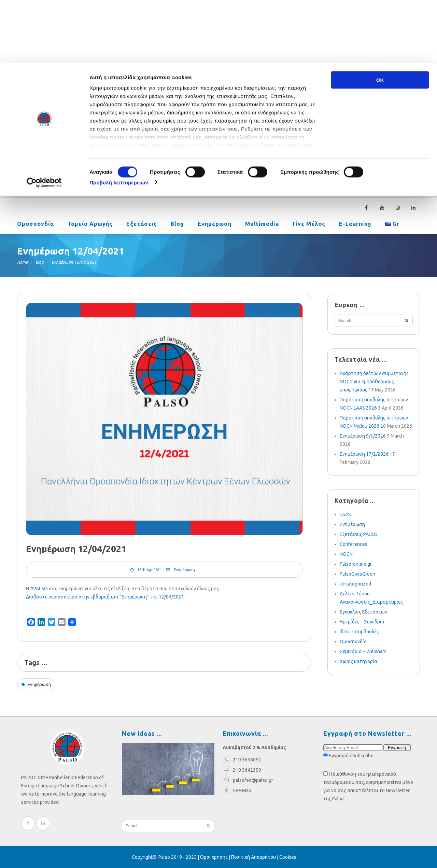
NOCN (346, 554)
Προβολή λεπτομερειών (119, 119)
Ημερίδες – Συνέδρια (362, 622)
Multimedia (262, 224)
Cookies (288, 857)
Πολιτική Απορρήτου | (255, 857)
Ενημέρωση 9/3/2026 (363, 436)
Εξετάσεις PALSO (359, 534)
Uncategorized (355, 584)
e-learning (355, 224)
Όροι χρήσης (214, 857)
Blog (177, 224)
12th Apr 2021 (150, 570)
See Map (237, 790)
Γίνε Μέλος (309, 224)
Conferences (354, 544)
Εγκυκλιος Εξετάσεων (363, 612)
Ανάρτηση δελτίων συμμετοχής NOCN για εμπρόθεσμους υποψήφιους (374, 382)
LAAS (345, 514)
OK (380, 17)
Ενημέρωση (215, 224)
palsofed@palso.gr (313, 153)
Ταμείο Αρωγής (90, 224)
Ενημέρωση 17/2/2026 (364, 454)
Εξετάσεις (142, 224)
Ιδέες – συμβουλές (359, 632)
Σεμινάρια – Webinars (363, 651)
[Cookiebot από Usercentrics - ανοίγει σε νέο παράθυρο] (44, 120)
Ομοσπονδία (36, 224)
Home (22, 262)
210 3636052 (367, 153)
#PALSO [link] (39, 589)
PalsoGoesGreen (357, 574)
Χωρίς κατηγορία (358, 661)
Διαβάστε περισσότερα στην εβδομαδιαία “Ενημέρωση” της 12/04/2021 (105, 597)
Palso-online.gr (356, 564)
